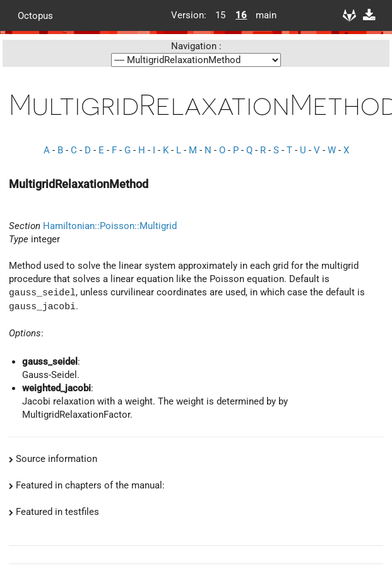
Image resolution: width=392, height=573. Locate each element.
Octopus (35, 15)
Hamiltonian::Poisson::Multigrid (110, 226)
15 (220, 15)
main (261, 15)
